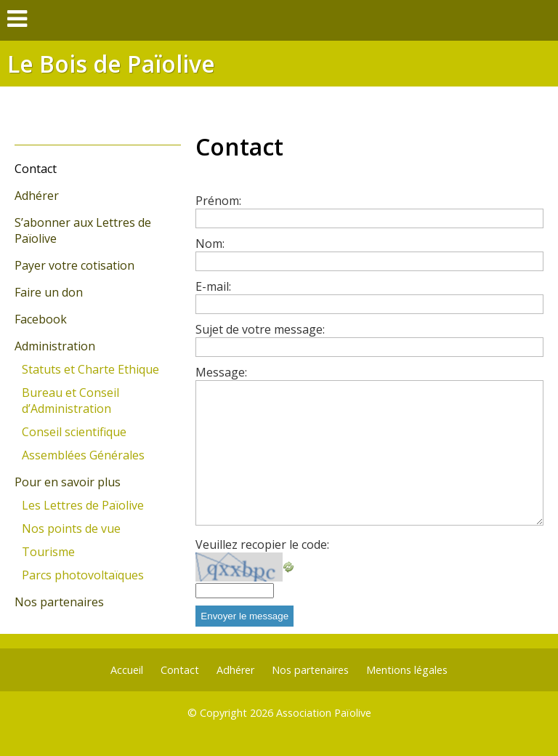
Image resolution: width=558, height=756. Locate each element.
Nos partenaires (59, 602)
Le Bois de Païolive (111, 64)
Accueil (127, 670)
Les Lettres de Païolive (83, 505)
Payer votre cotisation (74, 265)
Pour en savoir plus (68, 482)
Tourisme (48, 552)
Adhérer (37, 196)
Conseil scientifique (74, 432)
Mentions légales (407, 670)
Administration (55, 346)
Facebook (41, 319)
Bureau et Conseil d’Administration (70, 401)
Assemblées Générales (83, 455)
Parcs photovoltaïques (83, 575)
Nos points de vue (71, 528)
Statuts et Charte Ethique (90, 369)
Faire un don (49, 292)
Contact (36, 169)
